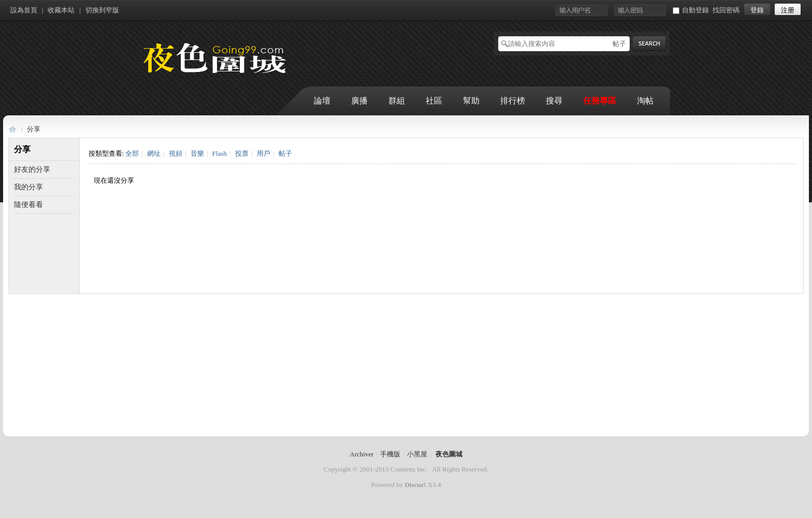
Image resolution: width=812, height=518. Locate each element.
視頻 (176, 153)
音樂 (197, 153)
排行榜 (513, 101)
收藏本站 (61, 10)
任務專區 (600, 101)
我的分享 (28, 187)
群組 (397, 101)
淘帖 (645, 101)
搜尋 (554, 101)
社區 (434, 101)
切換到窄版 (102, 10)
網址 (154, 153)
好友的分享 (32, 169)
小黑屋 (417, 454)
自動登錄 (691, 10)
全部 (132, 153)
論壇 (322, 101)
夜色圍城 (12, 129)
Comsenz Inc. (409, 469)
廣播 (359, 101)
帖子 (619, 44)
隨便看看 (28, 205)
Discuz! (415, 485)
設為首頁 (24, 10)
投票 (242, 153)
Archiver (361, 454)
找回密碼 (726, 10)
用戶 (264, 153)
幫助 (471, 101)
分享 (34, 129)
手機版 (390, 454)
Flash (220, 153)
